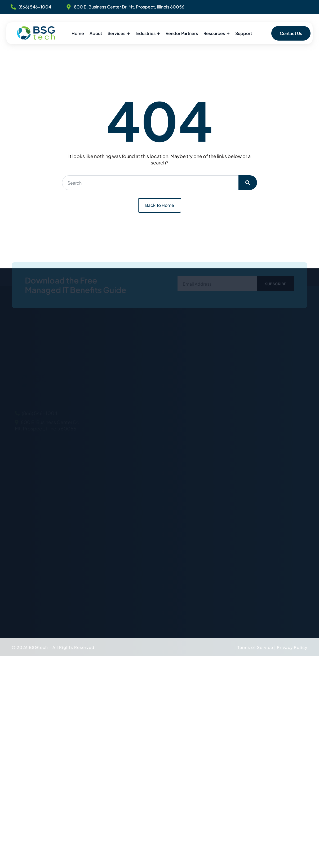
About (96, 33)
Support (244, 33)
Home (78, 33)
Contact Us (291, 33)
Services (116, 33)
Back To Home (160, 205)
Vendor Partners (182, 33)
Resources (214, 33)
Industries (146, 33)
